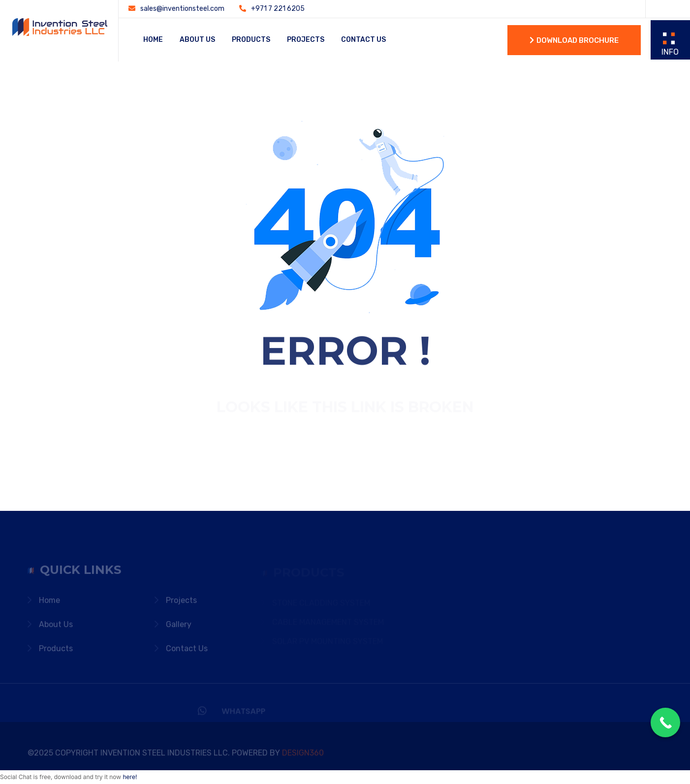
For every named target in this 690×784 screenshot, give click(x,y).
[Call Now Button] (665, 722)
